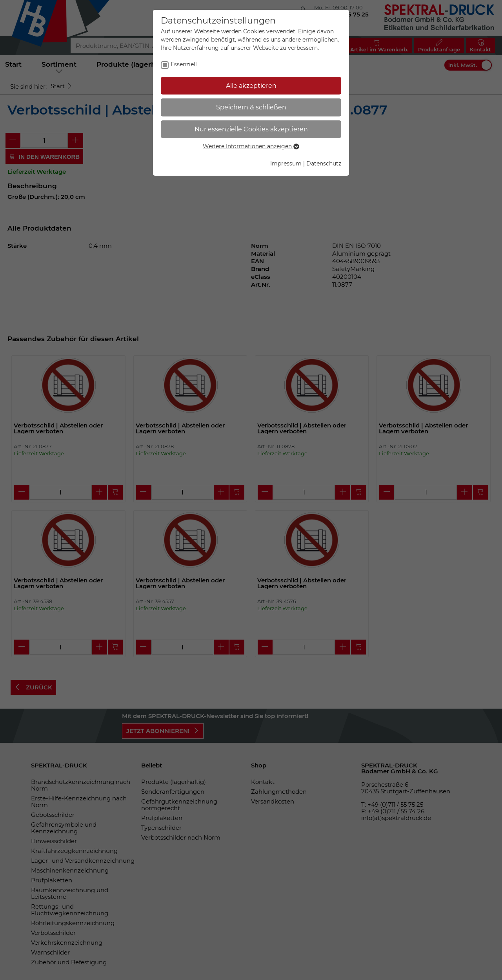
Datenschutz (324, 164)
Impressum (286, 164)
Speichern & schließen (251, 107)
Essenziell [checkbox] (184, 64)
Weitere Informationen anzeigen (251, 146)
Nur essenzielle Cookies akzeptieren (251, 129)
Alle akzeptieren (251, 86)
